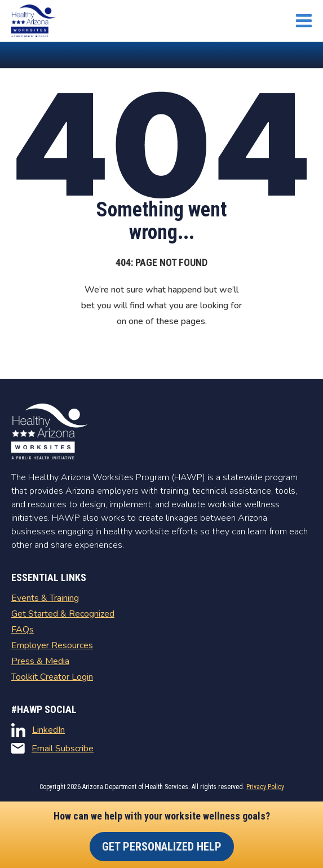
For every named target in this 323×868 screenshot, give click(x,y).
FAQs (23, 630)
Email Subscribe (52, 749)
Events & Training (45, 598)
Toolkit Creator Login (52, 677)
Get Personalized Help (162, 847)
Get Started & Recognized (63, 614)
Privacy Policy (265, 787)
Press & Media (40, 661)
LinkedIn (38, 730)
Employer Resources (52, 645)
